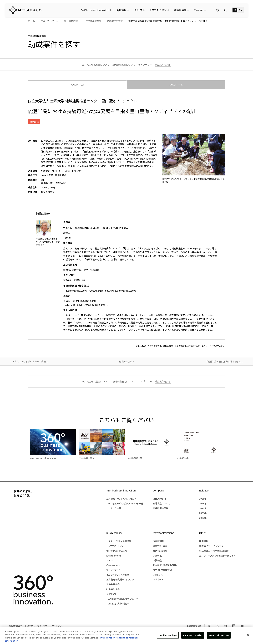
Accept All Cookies (219, 635)
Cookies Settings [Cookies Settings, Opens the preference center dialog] (168, 635)
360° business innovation (43, 458)
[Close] (248, 635)
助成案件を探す (126, 361)
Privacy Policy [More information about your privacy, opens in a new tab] (108, 638)
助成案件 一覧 (176, 85)
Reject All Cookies (193, 635)
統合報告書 (183, 458)
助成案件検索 (77, 85)
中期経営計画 (135, 458)
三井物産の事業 (87, 458)
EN (240, 10)
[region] (126, 635)
